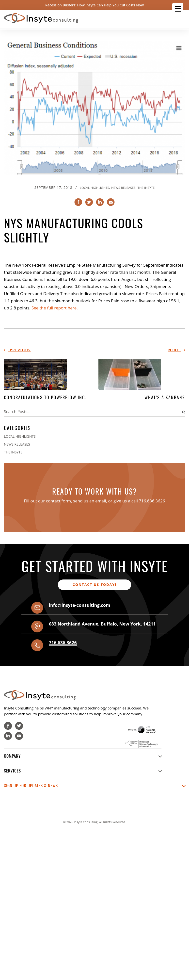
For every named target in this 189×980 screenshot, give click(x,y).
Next (177, 350)
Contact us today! (94, 585)
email (101, 501)
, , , (102, 624)
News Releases (123, 188)
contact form (59, 501)
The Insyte (146, 188)
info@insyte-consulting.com (80, 605)
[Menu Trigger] (178, 8)
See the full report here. (55, 308)
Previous (17, 350)
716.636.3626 (152, 501)
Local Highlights (94, 188)
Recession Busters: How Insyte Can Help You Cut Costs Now (94, 5)
